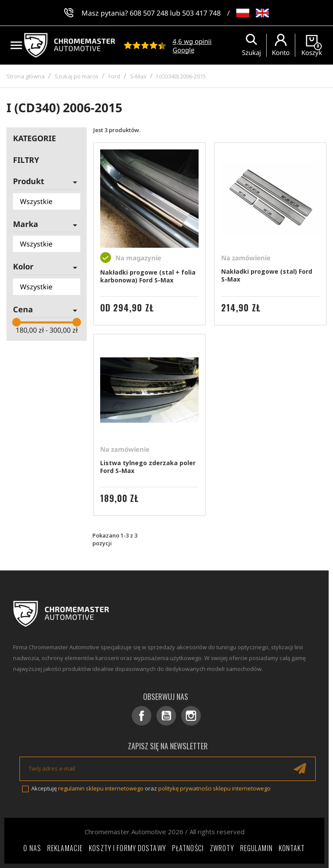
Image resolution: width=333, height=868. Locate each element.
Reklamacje (65, 848)
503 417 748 (201, 13)
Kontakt (292, 848)
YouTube (166, 716)
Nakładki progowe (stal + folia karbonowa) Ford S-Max (148, 276)
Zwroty (222, 848)
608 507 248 (149, 13)
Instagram (191, 716)
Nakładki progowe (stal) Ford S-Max (267, 275)
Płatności (188, 848)
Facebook (142, 716)
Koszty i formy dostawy (127, 848)
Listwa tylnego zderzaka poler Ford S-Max (148, 467)
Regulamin (256, 848)
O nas (32, 848)
